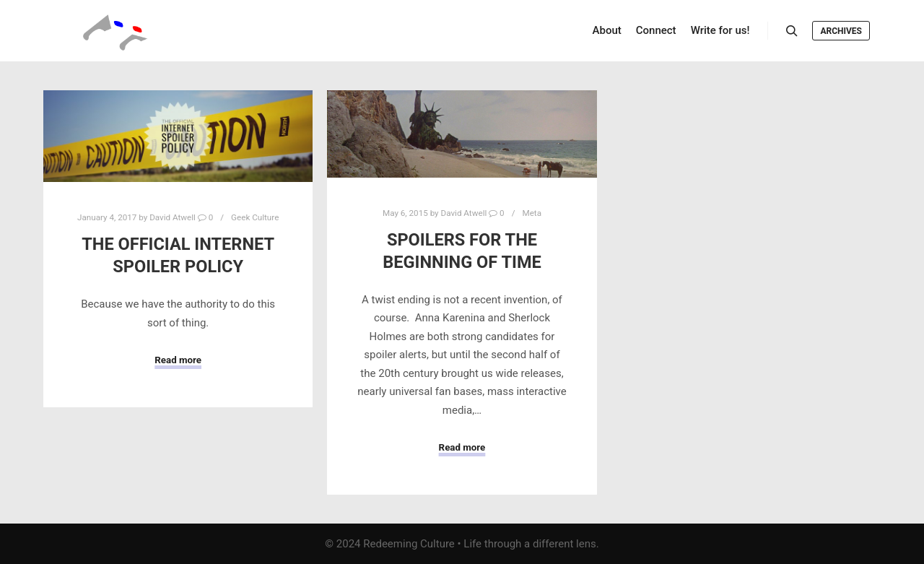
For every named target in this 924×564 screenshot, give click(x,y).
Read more (178, 360)
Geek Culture (255, 217)
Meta (532, 213)
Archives (841, 31)
